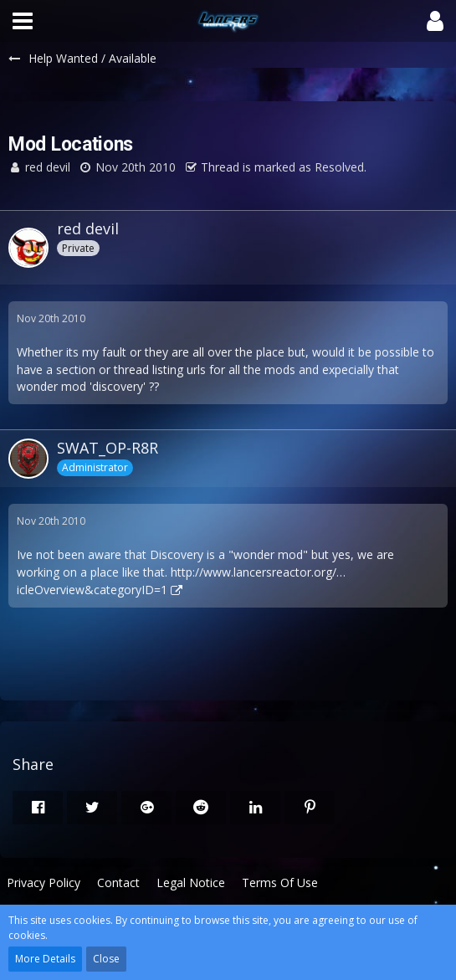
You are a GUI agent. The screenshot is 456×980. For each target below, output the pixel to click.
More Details (45, 959)
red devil (48, 167)
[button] (23, 21)
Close (106, 959)
